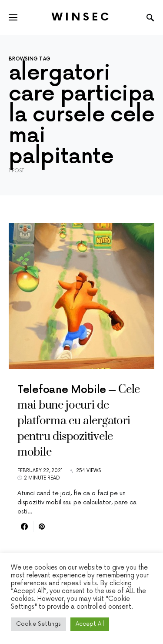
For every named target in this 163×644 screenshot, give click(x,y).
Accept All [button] (90, 624)
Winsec (81, 17)
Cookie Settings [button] (38, 624)
